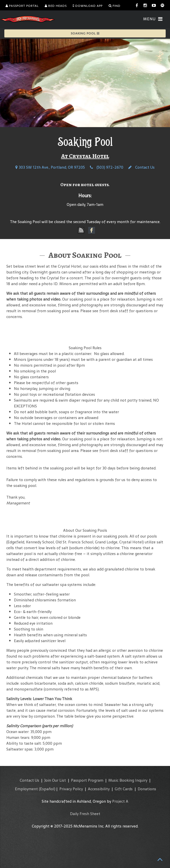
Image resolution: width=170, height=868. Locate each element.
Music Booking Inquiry (128, 780)
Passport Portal (22, 6)
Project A (120, 801)
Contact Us (141, 167)
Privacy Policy (71, 789)
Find (115, 6)
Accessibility (99, 789)
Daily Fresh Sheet (85, 814)
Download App (88, 6)
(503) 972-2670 (107, 167)
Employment (26, 789)
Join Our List (55, 780)
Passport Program (87, 780)
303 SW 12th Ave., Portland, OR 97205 (50, 167)
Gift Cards (124, 789)
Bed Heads (56, 6)
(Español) (47, 789)
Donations (147, 789)
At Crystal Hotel (85, 156)
